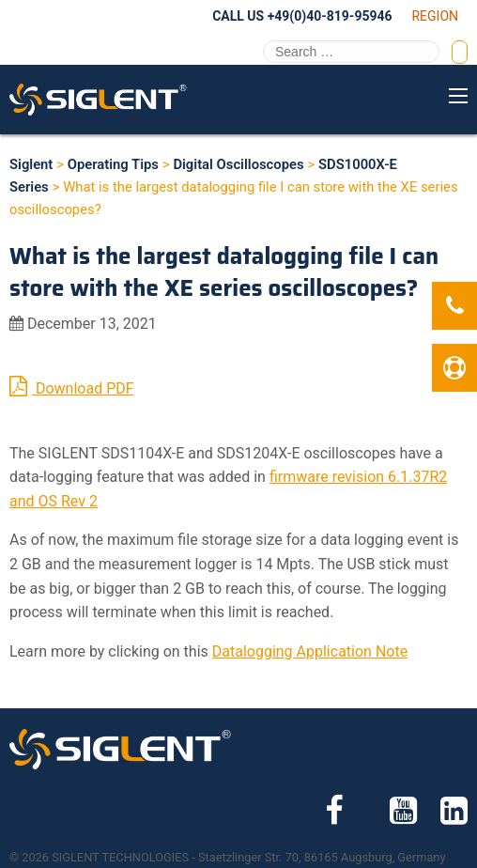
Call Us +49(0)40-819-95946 (302, 16)
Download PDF (72, 386)
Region (435, 16)
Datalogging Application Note (310, 651)
